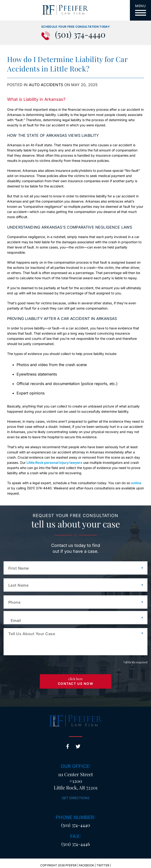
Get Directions (76, 798)
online (136, 483)
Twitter (78, 746)
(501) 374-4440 (80, 35)
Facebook (68, 746)
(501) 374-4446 (76, 844)
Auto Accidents (46, 85)
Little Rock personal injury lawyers (54, 463)
